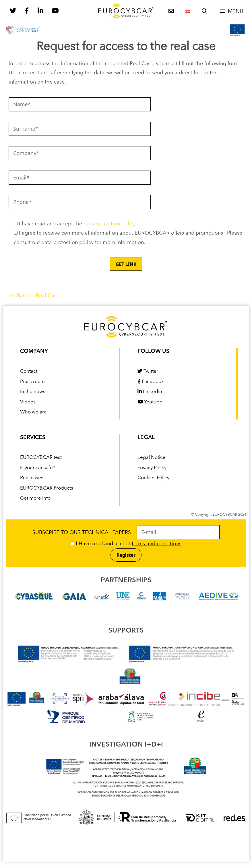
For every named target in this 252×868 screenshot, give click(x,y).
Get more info (35, 498)
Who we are (33, 412)
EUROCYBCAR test (41, 458)
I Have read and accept (126, 544)
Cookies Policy (153, 478)
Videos (28, 402)
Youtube (150, 402)
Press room (32, 382)
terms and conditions (157, 544)
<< (13, 296)
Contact (29, 371)
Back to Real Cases (39, 296)
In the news (33, 392)
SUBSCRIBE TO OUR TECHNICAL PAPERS (126, 533)
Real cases (32, 478)
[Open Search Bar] (204, 11)
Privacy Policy (152, 468)
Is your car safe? (38, 468)
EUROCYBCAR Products (47, 488)
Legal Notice (152, 458)
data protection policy (110, 224)
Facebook (151, 382)
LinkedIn (150, 392)
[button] (231, 11)
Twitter (148, 371)
